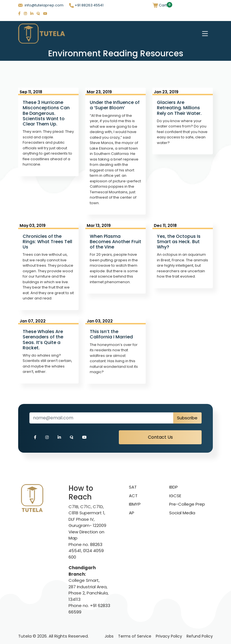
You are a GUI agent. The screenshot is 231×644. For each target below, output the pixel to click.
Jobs (109, 636)
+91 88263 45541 (86, 5)
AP (132, 513)
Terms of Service (135, 636)
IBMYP (135, 504)
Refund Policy (200, 636)
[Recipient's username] (101, 418)
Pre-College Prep (187, 504)
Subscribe (187, 418)
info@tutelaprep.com (41, 5)
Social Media (182, 513)
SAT (133, 487)
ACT (133, 496)
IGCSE (175, 496)
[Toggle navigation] (205, 34)
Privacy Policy (169, 636)
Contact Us (160, 437)
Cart (160, 5)
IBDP (174, 487)
